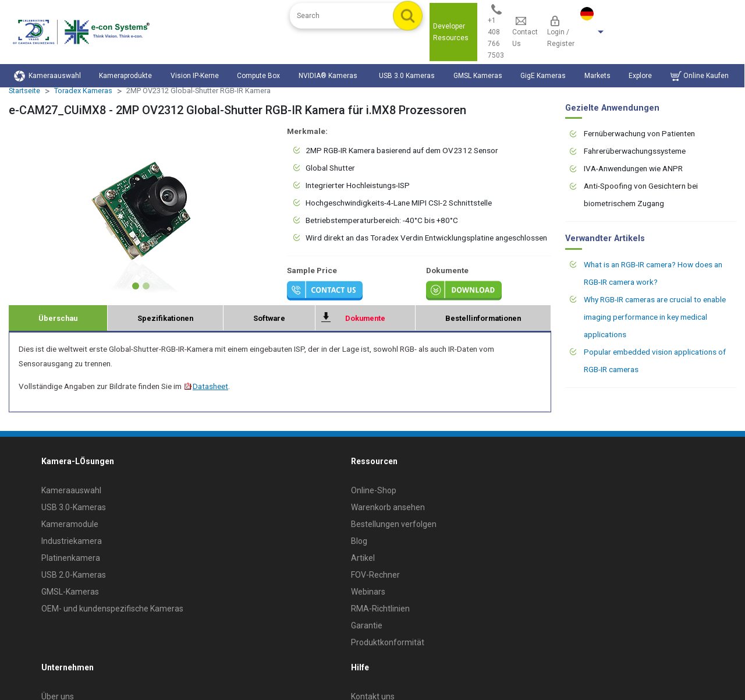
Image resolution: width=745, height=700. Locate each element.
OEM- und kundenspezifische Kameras (112, 609)
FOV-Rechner (375, 575)
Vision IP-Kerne (195, 76)
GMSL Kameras (478, 76)
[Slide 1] (136, 286)
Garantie (367, 625)
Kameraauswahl (47, 76)
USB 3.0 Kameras (407, 76)
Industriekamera (72, 541)
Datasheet (206, 386)
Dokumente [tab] (365, 318)
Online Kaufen (700, 76)
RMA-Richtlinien (380, 609)
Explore (640, 76)
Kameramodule (70, 524)
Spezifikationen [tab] (165, 318)
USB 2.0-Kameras (74, 575)
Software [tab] (269, 318)
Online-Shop (374, 490)
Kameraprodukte (125, 76)
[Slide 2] (146, 286)
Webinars (368, 592)
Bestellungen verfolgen (394, 524)
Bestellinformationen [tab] (483, 318)
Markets (597, 76)
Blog (359, 541)
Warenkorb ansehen (388, 507)
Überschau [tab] (58, 318)
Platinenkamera (71, 558)
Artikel (363, 558)
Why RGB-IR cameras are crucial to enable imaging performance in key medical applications (655, 317)
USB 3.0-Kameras (74, 507)
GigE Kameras (543, 76)
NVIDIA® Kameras (330, 76)
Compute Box (258, 76)
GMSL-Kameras (70, 592)
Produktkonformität (388, 642)
